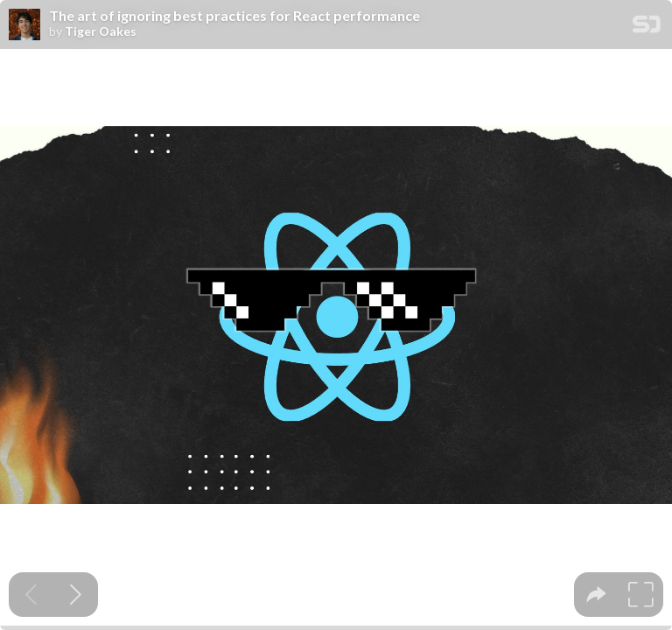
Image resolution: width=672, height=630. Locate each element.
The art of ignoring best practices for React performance (234, 16)
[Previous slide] (31, 595)
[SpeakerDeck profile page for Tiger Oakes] (24, 25)
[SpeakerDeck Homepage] (647, 28)
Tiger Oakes (101, 31)
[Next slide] (76, 595)
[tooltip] (596, 595)
